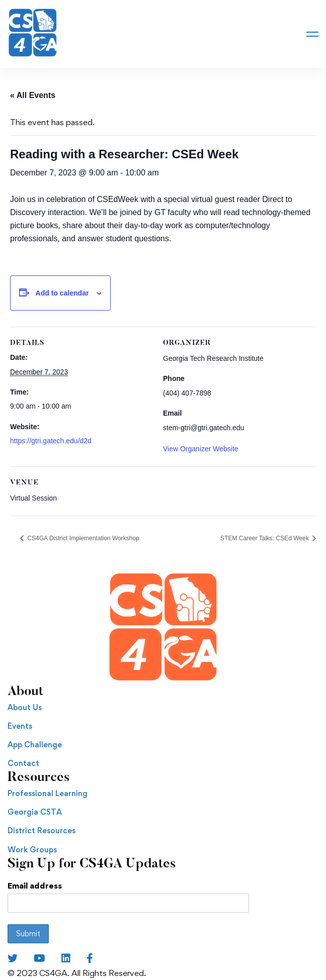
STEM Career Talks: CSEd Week (265, 538)
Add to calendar (62, 293)
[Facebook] (90, 958)
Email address (35, 886)
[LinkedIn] (66, 958)
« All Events (33, 95)
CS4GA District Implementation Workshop (83, 538)
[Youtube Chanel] (39, 958)
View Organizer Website (201, 449)
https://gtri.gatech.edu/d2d (51, 441)
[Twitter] (13, 958)
